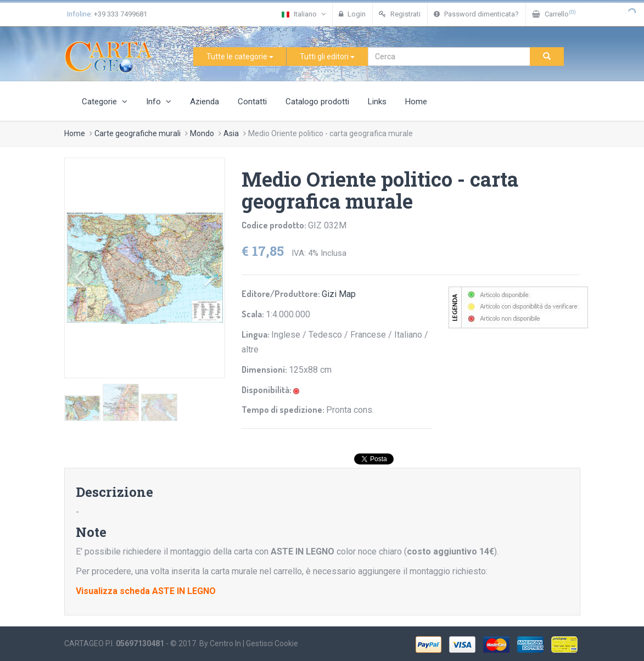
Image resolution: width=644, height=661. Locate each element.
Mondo (202, 133)
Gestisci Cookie (272, 643)
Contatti (252, 102)
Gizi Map (339, 294)
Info (159, 102)
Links (377, 102)
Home (416, 102)
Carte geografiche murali (138, 133)
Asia (231, 133)
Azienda (205, 102)
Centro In (225, 643)
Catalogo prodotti (317, 102)
